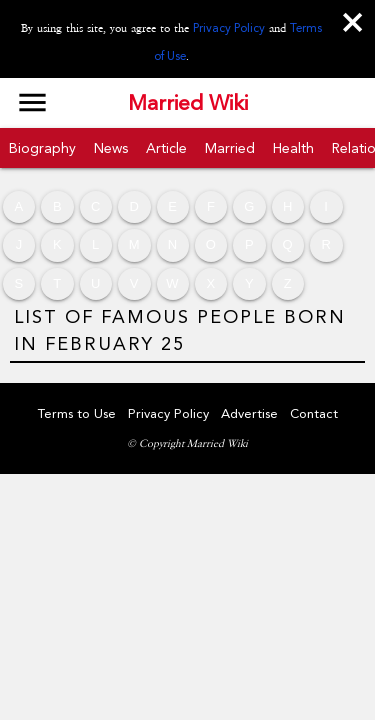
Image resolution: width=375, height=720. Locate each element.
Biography (42, 148)
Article (166, 148)
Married (230, 148)
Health (293, 148)
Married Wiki (188, 103)
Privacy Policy (229, 28)
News (111, 148)
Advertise (249, 413)
